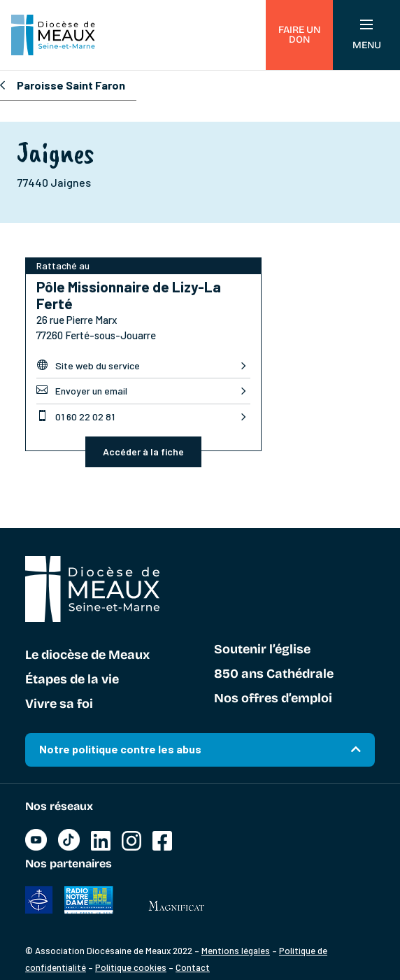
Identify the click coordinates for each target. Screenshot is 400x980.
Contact (193, 967)
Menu (367, 35)
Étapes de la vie (72, 680)
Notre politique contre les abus (120, 749)
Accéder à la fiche (143, 452)
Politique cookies (131, 967)
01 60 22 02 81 (76, 416)
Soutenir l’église (262, 650)
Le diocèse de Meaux (87, 655)
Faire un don (299, 35)
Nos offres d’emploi (273, 699)
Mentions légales (236, 951)
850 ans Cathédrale (274, 674)
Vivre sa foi (59, 704)
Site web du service (88, 365)
